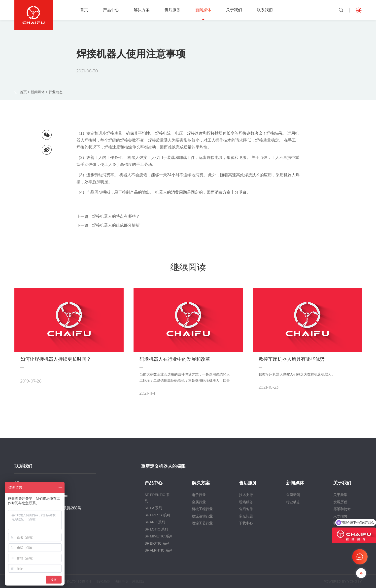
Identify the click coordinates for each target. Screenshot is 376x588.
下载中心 (246, 523)
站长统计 (144, 581)
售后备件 (246, 509)
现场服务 (246, 502)
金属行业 (199, 502)
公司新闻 (293, 495)
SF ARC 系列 (155, 522)
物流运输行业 (202, 516)
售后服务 (172, 10)
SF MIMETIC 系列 (159, 536)
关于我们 (234, 10)
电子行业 (199, 495)
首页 (84, 10)
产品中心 (111, 10)
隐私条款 (106, 581)
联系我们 (265, 10)
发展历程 (340, 502)
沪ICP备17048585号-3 (76, 581)
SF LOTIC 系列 (156, 529)
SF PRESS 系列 (157, 515)
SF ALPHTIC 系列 (159, 550)
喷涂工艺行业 (202, 523)
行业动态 (56, 92)
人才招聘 (340, 516)
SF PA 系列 (154, 508)
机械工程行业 (202, 509)
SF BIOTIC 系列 (157, 543)
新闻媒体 (203, 10)
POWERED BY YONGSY (342, 581)
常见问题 (246, 516)
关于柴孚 (340, 495)
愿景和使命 (342, 509)
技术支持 (246, 495)
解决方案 (142, 10)
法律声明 (125, 581)
